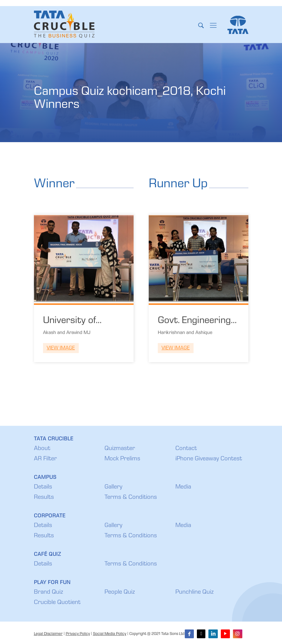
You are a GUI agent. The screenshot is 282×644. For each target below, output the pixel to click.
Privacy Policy (78, 634)
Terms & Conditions (131, 498)
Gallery (113, 487)
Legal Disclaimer (48, 634)
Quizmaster (120, 449)
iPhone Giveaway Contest (209, 459)
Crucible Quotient (57, 603)
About (42, 449)
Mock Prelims (122, 459)
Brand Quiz (48, 592)
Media (183, 487)
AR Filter (45, 459)
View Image (61, 348)
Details (43, 487)
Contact (186, 449)
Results (44, 498)
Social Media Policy (110, 634)
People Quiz (120, 592)
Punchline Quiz (194, 592)
